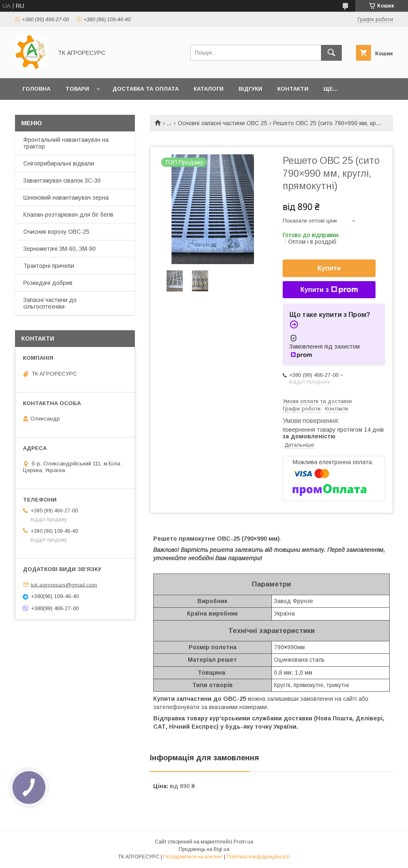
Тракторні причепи (49, 266)
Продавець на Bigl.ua (204, 849)
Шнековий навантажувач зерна (66, 198)
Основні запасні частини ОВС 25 (223, 123)
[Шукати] (331, 53)
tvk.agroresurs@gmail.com (64, 585)
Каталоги (209, 89)
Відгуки (250, 89)
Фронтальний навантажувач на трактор (66, 143)
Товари (77, 89)
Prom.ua (243, 842)
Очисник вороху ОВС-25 (56, 232)
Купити (329, 268)
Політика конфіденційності (258, 857)
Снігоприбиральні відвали (59, 163)
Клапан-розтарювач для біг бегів (68, 215)
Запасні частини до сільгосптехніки (50, 303)
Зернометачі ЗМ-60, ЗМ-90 (60, 249)
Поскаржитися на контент (193, 857)
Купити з (329, 290)
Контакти (293, 89)
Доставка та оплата (146, 89)
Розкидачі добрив (48, 283)
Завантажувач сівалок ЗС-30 (62, 181)
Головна (36, 89)
